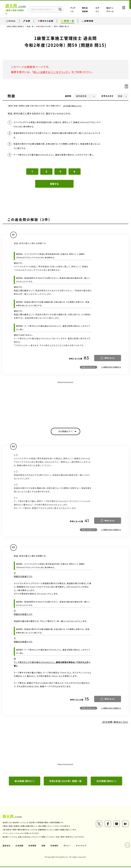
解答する (54, 184)
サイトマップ (82, 847)
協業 (44, 847)
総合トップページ (110, 9)
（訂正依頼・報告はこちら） (73, 106)
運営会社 (7, 847)
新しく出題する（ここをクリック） (52, 72)
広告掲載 (20, 847)
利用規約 (55, 847)
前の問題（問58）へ (25, 782)
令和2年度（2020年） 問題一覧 (66, 782)
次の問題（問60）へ (106, 782)
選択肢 (68, 96)
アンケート (78, 9)
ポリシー (68, 847)
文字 (107, 96)
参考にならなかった (89, 368)
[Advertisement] (65, 403)
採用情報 (33, 847)
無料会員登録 (89, 9)
